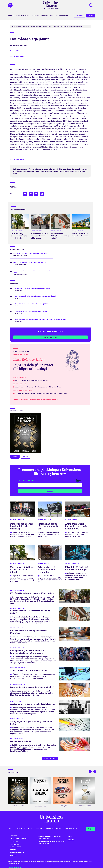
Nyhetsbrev (14, 844)
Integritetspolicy (17, 853)
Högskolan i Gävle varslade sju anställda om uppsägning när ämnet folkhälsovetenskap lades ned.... (22, 579)
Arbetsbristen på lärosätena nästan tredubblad (47, 570)
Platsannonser (62, 15)
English (13, 855)
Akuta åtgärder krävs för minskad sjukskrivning (33, 704)
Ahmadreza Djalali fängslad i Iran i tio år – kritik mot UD (77, 526)
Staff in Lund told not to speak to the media (80, 235)
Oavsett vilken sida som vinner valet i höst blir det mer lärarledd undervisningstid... (22, 534)
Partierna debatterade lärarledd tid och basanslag (22, 526)
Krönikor (44, 15)
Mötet (28, 15)
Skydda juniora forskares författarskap (29, 670)
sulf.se (70, 836)
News (13, 231)
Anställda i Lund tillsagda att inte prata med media (31, 253)
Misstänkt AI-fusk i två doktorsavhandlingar (77, 568)
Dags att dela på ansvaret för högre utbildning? (33, 367)
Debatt (52, 15)
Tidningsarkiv (15, 847)
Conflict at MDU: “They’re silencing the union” (60, 236)
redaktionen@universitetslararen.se (45, 399)
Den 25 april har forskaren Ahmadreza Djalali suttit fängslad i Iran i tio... (76, 534)
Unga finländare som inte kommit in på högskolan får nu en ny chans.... (50, 534)
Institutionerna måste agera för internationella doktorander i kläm (38, 387)
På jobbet (35, 15)
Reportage (20, 15)
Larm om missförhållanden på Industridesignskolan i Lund (31, 272)
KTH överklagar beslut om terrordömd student (32, 593)
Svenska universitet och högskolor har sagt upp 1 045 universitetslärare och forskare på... (50, 579)
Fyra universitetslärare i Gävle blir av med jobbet (22, 570)
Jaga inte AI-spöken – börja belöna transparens (30, 262)
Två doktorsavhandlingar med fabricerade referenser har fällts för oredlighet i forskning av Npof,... (76, 576)
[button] (25, 194)
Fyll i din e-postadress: (26, 480)
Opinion (21, 391)
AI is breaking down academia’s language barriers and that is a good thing (41, 394)
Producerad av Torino (14, 867)
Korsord (13, 850)
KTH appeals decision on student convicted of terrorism (40, 236)
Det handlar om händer (21, 741)
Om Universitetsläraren (19, 839)
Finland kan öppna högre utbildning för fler (48, 526)
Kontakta (13, 836)
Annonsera (14, 841)
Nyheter (11, 15)
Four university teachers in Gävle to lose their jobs (19, 236)
